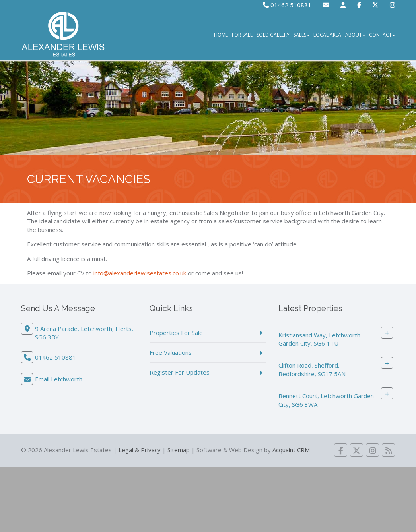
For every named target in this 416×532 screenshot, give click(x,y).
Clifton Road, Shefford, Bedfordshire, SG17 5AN (312, 369)
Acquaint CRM (291, 450)
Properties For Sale (176, 333)
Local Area (327, 35)
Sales (301, 35)
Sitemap (179, 450)
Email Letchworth (59, 379)
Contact (382, 35)
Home (221, 35)
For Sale (242, 35)
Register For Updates (180, 372)
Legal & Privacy (140, 450)
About (355, 35)
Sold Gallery (273, 35)
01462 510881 (287, 5)
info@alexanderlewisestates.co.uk (140, 273)
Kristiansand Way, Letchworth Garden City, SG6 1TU (319, 339)
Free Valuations (171, 352)
